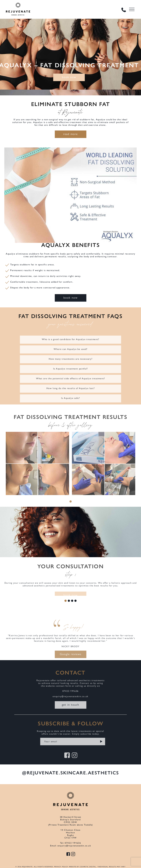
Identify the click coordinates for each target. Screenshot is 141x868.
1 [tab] (71, 505)
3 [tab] (72, 601)
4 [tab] (75, 601)
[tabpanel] (37, 470)
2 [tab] (69, 601)
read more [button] (70, 134)
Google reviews (71, 657)
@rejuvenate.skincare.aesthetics (70, 773)
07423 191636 (70, 695)
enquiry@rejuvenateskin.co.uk (70, 700)
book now (69, 77)
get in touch (70, 708)
